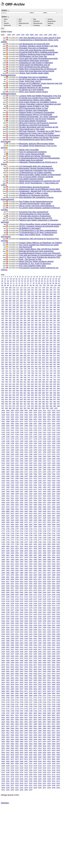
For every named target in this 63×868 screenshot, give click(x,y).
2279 (17, 625)
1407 (12, 478)
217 (55, 301)
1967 (17, 573)
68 (5, 283)
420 (36, 329)
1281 (31, 457)
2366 (58, 639)
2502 (26, 663)
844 (6, 389)
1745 (12, 535)
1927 (12, 566)
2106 (58, 595)
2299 (49, 628)
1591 (21, 509)
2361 (35, 639)
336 (21, 318)
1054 (3, 419)
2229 (26, 617)
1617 (21, 514)
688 (21, 367)
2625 (54, 682)
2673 (35, 691)
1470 (3, 489)
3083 (8, 761)
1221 (54, 446)
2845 (49, 720)
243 (32, 305)
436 (36, 332)
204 (6, 301)
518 (43, 342)
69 (8, 283)
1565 (21, 505)
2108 (8, 597)
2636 (44, 685)
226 (29, 303)
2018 (12, 582)
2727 (44, 700)
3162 (12, 775)
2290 (8, 628)
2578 (17, 676)
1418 (3, 481)
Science (50, 19)
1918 (31, 564)
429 (10, 332)
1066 (58, 419)
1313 (58, 461)
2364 (49, 639)
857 (55, 389)
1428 (49, 481)
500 (36, 340)
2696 (21, 696)
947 (32, 402)
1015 (3, 413)
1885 (58, 557)
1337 (49, 465)
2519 (44, 665)
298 (58, 312)
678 (43, 364)
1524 (12, 498)
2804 (40, 713)
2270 (35, 623)
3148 (8, 772)
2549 (3, 671)
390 (43, 325)
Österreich (36, 21)
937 (55, 400)
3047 (21, 755)
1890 (21, 560)
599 (47, 353)
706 (29, 369)
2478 (35, 658)
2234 (49, 617)
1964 (3, 573)
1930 (26, 566)
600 (51, 353)
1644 (26, 518)
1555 (35, 503)
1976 (58, 573)
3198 (58, 779)
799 (18, 382)
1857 (49, 553)
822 (43, 384)
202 (58, 299)
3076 (35, 759)
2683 (21, 693)
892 (6, 395)
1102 (44, 426)
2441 (44, 652)
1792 (49, 542)
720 (21, 371)
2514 (21, 665)
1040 (58, 415)
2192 (35, 610)
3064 (40, 757)
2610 (44, 680)
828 (6, 386)
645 (40, 360)
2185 (3, 610)
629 (40, 358)
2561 (58, 671)
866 (29, 391)
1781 (58, 540)
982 (43, 406)
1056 (12, 419)
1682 (21, 525)
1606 (55, 35)
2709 (21, 698)
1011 (44, 410)
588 (6, 353)
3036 (31, 753)
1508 (58, 494)
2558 (44, 671)
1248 (58, 450)
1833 (58, 549)
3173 (3, 777)
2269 (31, 623)
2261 (54, 621)
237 (10, 305)
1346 (31, 468)
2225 (8, 617)
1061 (35, 419)
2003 (3, 579)
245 (40, 305)
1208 (54, 443)
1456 (58, 485)
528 (21, 345)
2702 (49, 696)
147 (32, 292)
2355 (8, 639)
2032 (17, 584)
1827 (31, 549)
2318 (17, 632)
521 (55, 342)
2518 (40, 665)
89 (5, 285)
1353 (3, 470)
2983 (26, 744)
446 (14, 334)
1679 (8, 525)
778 (58, 378)
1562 (8, 505)
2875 (8, 726)
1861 (8, 555)
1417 (58, 478)
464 (21, 336)
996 (36, 408)
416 (21, 329)
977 (25, 406)
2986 (40, 744)
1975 (54, 573)
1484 (8, 492)
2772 (12, 709)
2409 (17, 647)
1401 (44, 476)
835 (32, 386)
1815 (35, 546)
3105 (49, 764)
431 (18, 332)
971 (3, 406)
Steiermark (7, 25)
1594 (35, 509)
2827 (26, 718)
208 (21, 301)
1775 (31, 540)
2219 (40, 614)
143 (18, 292)
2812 (17, 715)
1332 (26, 465)
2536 (3, 669)
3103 (40, 764)
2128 (40, 599)
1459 (12, 487)
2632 (26, 685)
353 (25, 321)
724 (36, 371)
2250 (3, 621)
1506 (49, 494)
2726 (40, 700)
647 (47, 360)
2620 (31, 682)
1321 (35, 463)
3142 (40, 770)
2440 (40, 652)
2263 (3, 623)
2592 (21, 678)
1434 (17, 483)
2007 (21, 579)
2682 (17, 693)
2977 (58, 742)
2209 (54, 612)
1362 (44, 470)
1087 (35, 424)
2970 (26, 742)
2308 (31, 630)
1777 (40, 540)
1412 (35, 478)
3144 (49, 770)
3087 (26, 761)
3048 (26, 755)
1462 (26, 487)
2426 (35, 650)
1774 (26, 540)
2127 (35, 599)
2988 (49, 744)
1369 (17, 472)
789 (40, 380)
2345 (21, 636)
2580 (26, 676)
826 (58, 384)
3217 (26, 783)
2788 (26, 711)
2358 (21, 639)
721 (25, 371)
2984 (31, 744)
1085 (26, 424)
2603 (12, 680)
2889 (12, 729)
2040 (54, 584)
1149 (21, 435)
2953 (8, 739)
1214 (21, 446)
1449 (26, 485)
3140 (31, 770)
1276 (8, 457)
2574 (58, 674)
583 (47, 351)
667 (3, 364)
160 (21, 294)
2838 (17, 720)
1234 (54, 448)
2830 (40, 718)
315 (3, 316)
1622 (44, 514)
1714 (49, 529)
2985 (35, 744)
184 (51, 296)
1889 (17, 560)
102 (44, 285)
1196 (58, 441)
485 (40, 338)
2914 (8, 733)
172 (6, 296)
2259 (44, 621)
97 (28, 285)
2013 (49, 579)
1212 (12, 446)
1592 (26, 509)
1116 (49, 428)
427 (3, 332)
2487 (17, 661)
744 (51, 373)
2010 (35, 579)
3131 (49, 768)
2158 (58, 603)
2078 (49, 590)
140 (6, 292)
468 (36, 336)
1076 (44, 421)
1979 (12, 575)
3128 (35, 768)
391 (47, 325)
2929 (17, 735)
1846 (58, 551)
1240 (21, 450)
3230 (26, 786)
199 (47, 299)
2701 (44, 696)
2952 (3, 739)
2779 (44, 709)
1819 (54, 546)
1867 (35, 555)
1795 (3, 544)
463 (18, 336)
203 (3, 301)
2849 (8, 722)
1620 (35, 514)
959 (18, 404)
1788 (31, 542)
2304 (12, 630)
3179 (31, 777)
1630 (21, 516)
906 (58, 395)
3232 (35, 786)
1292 (21, 459)
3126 (26, 768)
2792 (44, 711)
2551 (12, 671)
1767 (54, 538)
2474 (17, 658)
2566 (21, 674)
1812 (21, 546)
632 (51, 358)
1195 (54, 441)
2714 (44, 698)
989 (10, 408)
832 (21, 386)
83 (48, 283)
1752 (44, 535)
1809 (8, 546)
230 (43, 303)
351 (18, 321)
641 (25, 360)
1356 (17, 470)
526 (14, 345)
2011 (40, 579)
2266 (17, 623)
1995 (26, 577)
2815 (31, 715)
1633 (35, 516)
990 (14, 408)
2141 (40, 601)
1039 (54, 415)
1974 (49, 573)
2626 (58, 682)
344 (51, 318)
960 (21, 404)
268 (6, 310)
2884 (49, 726)
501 (40, 340)
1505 (44, 494)
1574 (3, 507)
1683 (26, 525)
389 (40, 325)
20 (48, 277)
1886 (3, 560)
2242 (26, 619)
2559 (49, 671)
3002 (54, 746)
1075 (40, 421)
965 (40, 404)
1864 (21, 555)
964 (36, 404)
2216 (26, 614)
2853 (26, 722)
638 (14, 360)
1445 (8, 485)
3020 (17, 750)
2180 (40, 608)
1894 (40, 560)
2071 (17, 590)
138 (58, 290)
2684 (26, 693)
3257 (31, 790)
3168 (40, 775)
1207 (49, 443)
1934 (44, 566)
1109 (17, 428)
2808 (58, 713)
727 (47, 371)
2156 (49, 603)
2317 (12, 632)
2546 (49, 669)
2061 (31, 588)
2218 (35, 614)
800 (21, 382)
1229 (31, 448)
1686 (40, 525)
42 (50, 279)
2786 (17, 711)
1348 (40, 468)
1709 (26, 529)
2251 (8, 621)
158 (14, 294)
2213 (12, 614)
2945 (31, 737)
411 (3, 329)
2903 (17, 731)
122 (58, 288)
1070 (17, 421)
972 (6, 406)
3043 (3, 755)
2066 (54, 588)
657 (25, 362)
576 (21, 351)
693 (40, 367)
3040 (49, 753)
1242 (31, 450)
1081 (8, 424)
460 (6, 336)
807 (47, 382)
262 (43, 307)
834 (29, 386)
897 (25, 395)
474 (58, 336)
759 (47, 375)
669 (10, 364)
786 (29, 380)
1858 (54, 553)
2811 (12, 715)
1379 (3, 474)
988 (6, 408)
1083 (17, 424)
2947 (40, 737)
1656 (21, 520)
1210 (3, 446)
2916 (17, 733)
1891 (26, 560)
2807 (54, 713)
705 (25, 369)
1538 (17, 500)
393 (55, 325)
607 (18, 356)
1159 (8, 437)
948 (36, 402)
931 (32, 400)
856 (51, 389)
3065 (44, 757)
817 (25, 384)
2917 (21, 733)
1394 (12, 476)
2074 (31, 590)
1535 (3, 500)
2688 (44, 693)
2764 (35, 707)
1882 (44, 557)
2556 (35, 671)
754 (29, 375)
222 (14, 303)
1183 (58, 439)
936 (51, 400)
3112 (21, 766)
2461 (17, 656)
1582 (40, 507)
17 (40, 277)
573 (10, 351)
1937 (58, 566)
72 (16, 283)
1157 (58, 435)
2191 (31, 610)
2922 (44, 733)
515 (32, 342)
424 (51, 329)
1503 (35, 494)
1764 (40, 538)
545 (25, 347)
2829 (35, 718)
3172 (58, 775)
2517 (35, 665)
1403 (54, 476)
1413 (40, 478)
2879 (26, 726)
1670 (26, 522)
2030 (8, 584)
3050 (35, 755)
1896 (49, 560)
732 (6, 373)
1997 (35, 577)
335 (18, 318)
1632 (31, 516)
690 (29, 367)
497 (25, 340)
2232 (40, 617)
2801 (26, 713)
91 (11, 285)
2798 (12, 713)
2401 (40, 645)
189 (10, 299)
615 (47, 356)
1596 (9, 35)
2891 (21, 729)
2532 (44, 667)
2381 (8, 643)
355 (32, 321)
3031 (8, 753)
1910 (54, 562)
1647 (40, 518)
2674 (40, 691)
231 (47, 303)
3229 (21, 786)
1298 (49, 459)
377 (55, 323)
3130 (44, 768)
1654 (12, 520)
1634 (40, 516)
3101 (31, 764)
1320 (31, 463)
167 (47, 294)
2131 (54, 599)
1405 (3, 478)
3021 (21, 750)
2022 (31, 582)
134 (43, 290)
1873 (3, 557)
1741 (54, 533)
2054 (58, 586)
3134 (3, 770)
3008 (21, 748)
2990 (58, 744)
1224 (8, 448)
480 (21, 338)
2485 (8, 661)
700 (6, 369)
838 (43, 386)
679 (47, 364)
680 (51, 364)
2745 (8, 704)
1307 (31, 461)
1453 (44, 485)
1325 (54, 463)
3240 (12, 788)
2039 (49, 584)
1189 (26, 441)
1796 (8, 544)
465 (25, 336)
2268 (26, 623)
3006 (12, 748)
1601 (32, 35)
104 (52, 285)
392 (51, 325)
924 (6, 400)
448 (21, 334)
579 (32, 351)
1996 (31, 577)
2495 (54, 661)
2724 (31, 700)
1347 (35, 468)
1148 (17, 435)
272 (21, 310)
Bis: (46, 13)
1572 (54, 505)
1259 (49, 452)
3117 (44, 766)
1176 (26, 439)
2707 (12, 698)
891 (3, 395)
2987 (44, 744)
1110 (21, 428)
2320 (26, 632)
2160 (8, 606)
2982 (21, 744)
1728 (54, 531)
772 (36, 378)
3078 (44, 759)
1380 (8, 474)
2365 (54, 639)
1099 (31, 426)
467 (32, 336)
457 (55, 334)
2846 (54, 720)
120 (51, 288)
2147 (8, 603)
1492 (44, 492)
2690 (54, 693)
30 (16, 279)
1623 (49, 514)
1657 (26, 520)
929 (25, 400)
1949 (54, 568)
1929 (21, 566)
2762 (26, 707)
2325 (49, 632)
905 (55, 395)
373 (40, 323)
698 (58, 367)
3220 (40, 783)
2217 (31, 614)
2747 (17, 704)
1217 (35, 446)
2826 (21, 718)
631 (47, 358)
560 (21, 349)
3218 (31, 783)
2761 (21, 707)
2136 (17, 601)
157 (10, 294)
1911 (58, 562)
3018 (8, 750)
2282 (31, 625)
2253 (17, 621)
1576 (12, 507)
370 (29, 323)
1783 (8, 542)
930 (29, 400)
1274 (58, 454)
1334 (35, 465)
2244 (35, 619)
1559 (54, 503)
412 (6, 329)
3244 (31, 788)
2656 (17, 689)
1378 (58, 472)
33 (25, 279)
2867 (31, 724)
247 (47, 305)
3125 (21, 768)
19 (45, 277)
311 (47, 314)
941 (10, 402)
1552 (21, 503)
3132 (54, 768)
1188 (21, 441)
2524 (8, 667)
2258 (40, 621)
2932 (31, 735)
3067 (54, 757)
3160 (3, 775)
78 (33, 283)
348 (6, 321)
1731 (8, 533)
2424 (26, 650)
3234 (44, 786)
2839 (21, 720)
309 (40, 314)
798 (14, 382)
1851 (21, 553)
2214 (17, 614)
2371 (21, 641)
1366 (3, 472)
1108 (12, 428)
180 (36, 296)
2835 (3, 720)
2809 (3, 715)
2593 (26, 678)
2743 (58, 702)
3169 (44, 775)
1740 (49, 533)
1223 (3, 448)
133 (40, 290)
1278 (17, 457)
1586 (58, 507)
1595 (40, 509)
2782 (58, 709)
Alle (8, 11)
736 (21, 373)
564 (36, 349)
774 (43, 378)
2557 (40, 671)
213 (40, 301)
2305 (17, 630)
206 (14, 301)
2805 (44, 713)
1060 (31, 419)
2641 (8, 687)
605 (10, 356)
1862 (12, 555)
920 (51, 397)
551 (47, 347)
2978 (3, 744)
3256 (26, 790)
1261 (58, 452)
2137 (21, 601)
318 (14, 316)
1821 (3, 549)
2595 (35, 678)
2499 (12, 663)
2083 (12, 593)
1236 (3, 450)
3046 (17, 755)
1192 (40, 441)
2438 (31, 652)
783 (18, 380)
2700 (40, 696)
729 (55, 371)
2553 (21, 671)
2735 (21, 702)
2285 (44, 625)
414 (14, 329)
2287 (54, 625)
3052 (44, 755)
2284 (40, 625)
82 (45, 283)
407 (47, 327)
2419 (3, 650)
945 (25, 402)
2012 (44, 579)
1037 (44, 415)
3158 (54, 772)
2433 (8, 652)
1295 (35, 459)
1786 (21, 542)
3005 (8, 748)
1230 (35, 448)
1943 (26, 568)
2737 (31, 702)
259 (32, 307)
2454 (44, 654)
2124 (21, 599)
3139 (26, 770)
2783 (3, 711)
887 (47, 393)
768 (21, 378)
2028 (58, 582)
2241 (21, 619)
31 (19, 279)
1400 (40, 476)
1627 (8, 516)
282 (58, 310)
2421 (12, 650)
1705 (8, 529)
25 (2, 279)
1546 (54, 500)
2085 (21, 593)
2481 (49, 658)
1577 (17, 507)
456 (51, 334)
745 (55, 373)
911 (18, 397)
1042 (8, 417)
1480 (49, 489)
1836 (12, 551)
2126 (31, 599)
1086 (31, 424)
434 (29, 332)
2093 (58, 593)
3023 (31, 750)
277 (40, 310)
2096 (12, 595)
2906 (31, 731)
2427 (40, 650)
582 (43, 351)
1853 (31, 553)
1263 (8, 454)
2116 (44, 597)
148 (36, 292)
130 (29, 290)
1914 (12, 564)
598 (43, 353)
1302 (8, 461)
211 (32, 301)
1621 (40, 514)
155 (3, 294)
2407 (8, 647)
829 (10, 386)
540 (6, 347)
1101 (40, 426)
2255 (26, 621)
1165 (35, 437)
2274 (54, 623)
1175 (21, 439)
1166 (40, 437)
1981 (21, 575)
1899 (3, 562)
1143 (54, 432)
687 (18, 367)
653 (10, 362)
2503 (31, 663)
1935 (49, 566)
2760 (17, 707)
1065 (54, 419)
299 (3, 314)
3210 (54, 781)
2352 (54, 636)
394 (58, 325)
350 (14, 321)
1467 (49, 487)
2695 (17, 696)
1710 (31, 529)
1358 (26, 470)
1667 (12, 522)
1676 (54, 522)
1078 (54, 421)
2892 (26, 729)
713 (55, 369)
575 (18, 351)
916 (36, 397)
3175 (12, 777)
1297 (44, 459)
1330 (17, 465)
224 (21, 303)
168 (51, 294)
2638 (54, 685)
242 (29, 305)
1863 (17, 555)
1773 (21, 540)
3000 (44, 746)
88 (2, 285)
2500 (17, 663)
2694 (12, 696)
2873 (58, 724)
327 (47, 316)
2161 (12, 606)
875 (3, 393)
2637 (49, 685)
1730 (3, 533)
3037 (35, 753)
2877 (17, 726)
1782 (3, 542)
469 (40, 336)
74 (22, 283)
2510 (3, 665)
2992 (8, 746)
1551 (17, 503)
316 (6, 316)
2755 (54, 704)
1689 (54, 525)
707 (32, 369)
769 (25, 378)
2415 (44, 647)
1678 (3, 525)
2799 (17, 713)
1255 (31, 452)
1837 (17, 551)
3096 (8, 764)
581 (40, 351)
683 (3, 367)
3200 (8, 781)
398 (14, 327)
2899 (58, 729)
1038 (49, 415)
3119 (54, 766)
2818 (44, 715)
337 (25, 318)
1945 (35, 568)
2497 (3, 663)
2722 (21, 700)
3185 (58, 777)
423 (47, 329)
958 (14, 404)
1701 (49, 527)
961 (25, 404)
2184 (58, 608)
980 (36, 406)
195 (32, 299)
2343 (12, 636)
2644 (21, 687)
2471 (3, 658)
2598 (49, 678)
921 (55, 397)
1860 (3, 555)
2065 (49, 588)
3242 (21, 788)
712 (51, 369)
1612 (58, 511)
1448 (21, 485)
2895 (40, 729)
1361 (40, 470)
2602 (8, 680)
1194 (49, 441)
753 (25, 375)
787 (32, 380)
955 (3, 404)
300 (6, 314)
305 (25, 314)
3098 (17, 764)
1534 (58, 498)
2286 (49, 625)
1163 (26, 437)
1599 (23, 35)
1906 (35, 562)
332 (6, 318)
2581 (31, 676)
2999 (40, 746)
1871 (54, 555)
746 (58, 373)
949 (40, 402)
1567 (31, 505)
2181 (44, 608)
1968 (21, 573)
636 (6, 360)
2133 (3, 601)
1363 (49, 470)
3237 (58, 786)
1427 (44, 481)
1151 (31, 435)
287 (18, 312)
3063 (35, 757)
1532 (49, 498)
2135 (12, 601)
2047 (26, 586)
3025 (40, 750)
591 (18, 353)
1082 (12, 424)
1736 (31, 533)
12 (26, 277)
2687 (40, 693)
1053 (58, 417)
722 (29, 371)
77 (31, 283)
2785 (12, 711)
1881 (40, 557)
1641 (12, 518)
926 (14, 400)
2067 (58, 588)
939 (3, 402)
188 (6, 299)
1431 (3, 483)
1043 (12, 417)
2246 (44, 619)
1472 (12, 489)
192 (21, 299)
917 (40, 397)
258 (29, 307)
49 (11, 281)
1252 (17, 452)
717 (10, 371)
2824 (12, 718)
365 (10, 323)
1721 (21, 531)
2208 (49, 612)
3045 (12, 755)
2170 (54, 606)
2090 (44, 593)
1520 (54, 496)
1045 (21, 417)
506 (58, 340)
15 (34, 277)
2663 (49, 689)
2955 (17, 739)
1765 (44, 538)
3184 (54, 777)
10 (20, 277)
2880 (31, 726)
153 (55, 292)
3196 (49, 779)
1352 (58, 468)
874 (58, 391)
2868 (35, 724)
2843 (40, 720)
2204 (31, 612)
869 (40, 391)
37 (36, 279)
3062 (31, 757)
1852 (26, 553)
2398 (26, 645)
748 (6, 375)
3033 (17, 753)
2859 (54, 722)
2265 (12, 623)
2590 (12, 678)
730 (58, 371)
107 (3, 288)
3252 (8, 790)
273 (25, 310)
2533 (49, 667)
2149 (17, 603)
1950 (58, 568)
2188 (17, 610)
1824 (17, 549)
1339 (58, 465)
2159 (3, 606)
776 (51, 378)
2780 (49, 709)
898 (29, 395)
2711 (31, 698)
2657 (21, 689)
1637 (54, 516)
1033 (26, 415)
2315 (3, 632)
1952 (8, 571)
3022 (26, 750)
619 (3, 358)
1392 (3, 476)
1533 (54, 498)
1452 (40, 485)
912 (21, 397)
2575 (3, 676)
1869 (44, 555)
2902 (12, 731)
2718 (3, 700)
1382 (17, 474)
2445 (3, 654)
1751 (40, 535)
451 (32, 334)
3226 (8, 786)
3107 (58, 764)
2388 (40, 643)
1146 (8, 435)
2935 (44, 735)
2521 (54, 665)
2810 (8, 715)
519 (47, 342)
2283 (35, 625)
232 (51, 303)
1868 (40, 555)
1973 (44, 573)
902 (43, 395)
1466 (44, 487)
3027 (49, 750)
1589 (12, 509)
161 (25, 294)
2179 (35, 608)
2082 (8, 593)
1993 (17, 577)
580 (36, 351)
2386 (31, 643)
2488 (21, 661)
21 (51, 277)
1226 (17, 448)
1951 (3, 571)
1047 (31, 417)
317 (10, 316)
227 (32, 303)
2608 (35, 680)
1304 (17, 461)
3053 (49, 755)
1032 (21, 415)
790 (43, 380)
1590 (17, 509)
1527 (26, 498)
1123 (21, 430)
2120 (3, 599)
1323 (44, 463)
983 (47, 406)
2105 (54, 595)
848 (21, 389)
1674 (44, 522)
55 (28, 281)
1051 (49, 417)
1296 (40, 459)
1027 (58, 413)
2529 (31, 667)
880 (21, 393)
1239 (17, 450)
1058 (21, 419)
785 (25, 380)
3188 (12, 779)
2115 (40, 597)
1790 (40, 542)
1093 (3, 426)
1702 (54, 527)
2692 (3, 696)
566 (43, 349)
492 (6, 340)
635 (3, 360)
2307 (26, 630)
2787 (21, 711)
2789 (31, 711)
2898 (54, 729)
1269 (35, 454)
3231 (31, 786)
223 (18, 303)
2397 (21, 645)
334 (14, 318)
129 (25, 290)
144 (21, 292)
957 (10, 404)
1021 (31, 413)
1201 (21, 443)
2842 (35, 720)
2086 (26, 593)
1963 (58, 571)
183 (47, 296)
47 (5, 281)
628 (36, 358)
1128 (44, 430)
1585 (54, 507)
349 (10, 321)
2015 (58, 579)
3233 (40, 786)
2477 (31, 658)
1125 (31, 430)
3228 (17, 786)
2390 (49, 643)
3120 (58, 766)
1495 (58, 492)
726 (43, 371)
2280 (21, 625)
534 (43, 345)
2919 (31, 733)
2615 (8, 682)
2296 (35, 628)
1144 (58, 432)
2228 (21, 617)
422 (43, 329)
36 (33, 279)
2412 (31, 647)
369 (25, 323)
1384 (26, 474)
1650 (54, 518)
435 (32, 332)
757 (40, 375)
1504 (40, 494)
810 (58, 382)
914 (29, 397)
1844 (49, 551)
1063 (44, 419)
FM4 (20, 21)
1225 (12, 448)
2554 (26, 671)
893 (10, 395)
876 (6, 393)
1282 (35, 457)
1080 (3, 424)
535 (47, 345)
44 (56, 279)
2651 (54, 687)
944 (21, 402)
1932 (35, 566)
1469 (58, 487)
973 (10, 406)
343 (47, 318)
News (6, 19)
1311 (49, 461)
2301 (58, 628)
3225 (3, 786)
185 (55, 296)
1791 (44, 542)
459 (3, 336)
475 (3, 338)
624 (21, 358)
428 (6, 332)
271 (18, 310)
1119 (3, 430)
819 (32, 384)
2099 (26, 595)
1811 (17, 546)
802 (29, 382)
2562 (3, 674)
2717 (58, 698)
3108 (3, 766)
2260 (49, 621)
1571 (49, 505)
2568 (31, 674)
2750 (31, 704)
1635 (44, 516)
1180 (44, 439)
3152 (26, 772)
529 (25, 345)
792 (51, 380)
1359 (31, 470)
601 (55, 353)
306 (29, 314)
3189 (17, 779)
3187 (8, 779)
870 (43, 391)
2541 (26, 669)
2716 (54, 698)
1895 (44, 560)
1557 (44, 503)
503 (47, 340)
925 (10, 400)
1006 (21, 410)
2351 (49, 636)
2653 (3, 689)
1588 (8, 509)
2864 (17, 724)
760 (51, 375)
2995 (21, 746)
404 (36, 327)
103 (48, 285)
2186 (8, 610)
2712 (35, 698)
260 (36, 307)
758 (43, 375)
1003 (8, 410)
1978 (8, 575)
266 (58, 307)
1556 (40, 503)
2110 (17, 597)
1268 (31, 454)
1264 (12, 454)
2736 (26, 702)
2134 (8, 601)
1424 (31, 481)
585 (55, 351)
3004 (3, 748)
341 (40, 318)
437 (40, 332)
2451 (31, 654)
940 (6, 402)
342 (43, 318)
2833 (54, 718)
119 (47, 288)
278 (43, 310)
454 (43, 334)
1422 (21, 481)
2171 (58, 606)
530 (29, 345)
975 (18, 406)
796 (6, 382)
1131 (58, 430)
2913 (3, 733)
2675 (44, 691)
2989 (54, 744)
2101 (35, 595)
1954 (17, 571)
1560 (58, 503)
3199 (3, 781)
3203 (21, 781)
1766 (49, 538)
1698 (35, 527)
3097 (12, 764)
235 (3, 305)
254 (14, 307)
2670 (21, 691)
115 (32, 288)
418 (29, 329)
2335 (35, 634)
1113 (35, 428)
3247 (44, 788)
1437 (31, 483)
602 (58, 353)
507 (3, 342)
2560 (54, 671)
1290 (12, 459)
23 (57, 277)
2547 (54, 669)
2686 (35, 693)
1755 (58, 535)
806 (43, 382)
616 (51, 356)
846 (14, 389)
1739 (44, 533)
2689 (49, 693)
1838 (21, 551)
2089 (40, 593)
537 (55, 345)
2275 (58, 623)
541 (10, 347)
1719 (12, 531)
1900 (8, 562)
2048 (31, 586)
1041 (3, 417)
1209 (58, 443)
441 (55, 332)
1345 (26, 468)
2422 (17, 650)
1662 (49, 520)
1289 (8, 459)
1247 (54, 450)
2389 (44, 643)
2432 (3, 652)
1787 (26, 542)
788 (36, 380)
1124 (26, 430)
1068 (8, 421)
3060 (21, 757)
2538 (12, 669)
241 (25, 305)
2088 (35, 593)
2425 (31, 650)
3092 (49, 761)
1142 (49, 432)
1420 (12, 481)
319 (18, 316)
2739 (40, 702)
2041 (58, 584)
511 (18, 342)
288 (21, 312)
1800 (26, 544)
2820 (54, 715)
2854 (31, 722)
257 (25, 307)
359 (47, 321)
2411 (26, 647)
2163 (21, 606)
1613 (3, 514)
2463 (26, 656)
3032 (12, 753)
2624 (49, 682)
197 (40, 299)
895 (18, 395)
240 (21, 305)
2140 (35, 601)
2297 (40, 628)
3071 (12, 759)
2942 (17, 737)
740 (36, 373)
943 (18, 402)
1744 (8, 535)
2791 (40, 711)
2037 (40, 584)
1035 (35, 415)
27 (8, 279)
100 (37, 285)
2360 (31, 639)
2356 (12, 639)
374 (43, 323)
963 (32, 404)
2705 (3, 698)
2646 (31, 687)
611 (32, 356)
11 (23, 277)
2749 (26, 704)
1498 (12, 494)
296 (51, 312)
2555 (31, 671)
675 (32, 364)
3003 (58, 746)
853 (40, 389)
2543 (35, 669)
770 (29, 378)
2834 (58, 718)
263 (47, 307)
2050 (40, 586)
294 (43, 312)
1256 (35, 452)
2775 (26, 709)
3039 (44, 753)
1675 (49, 522)
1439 (40, 483)
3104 (44, 764)
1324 (49, 463)
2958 (31, 739)
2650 (49, 687)
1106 (3, 428)
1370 (21, 472)
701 (10, 369)
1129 (49, 430)
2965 (3, 742)
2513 (17, 665)
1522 (3, 498)
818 (29, 384)
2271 (40, 623)
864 (21, 391)
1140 (40, 432)
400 (21, 327)
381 (10, 325)
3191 (26, 779)
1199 (12, 443)
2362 (40, 639)
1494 (54, 492)
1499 (17, 494)
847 (18, 389)
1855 (40, 553)
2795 (58, 711)
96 (25, 285)
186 (58, 296)
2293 (21, 628)
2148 (12, 603)
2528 (26, 667)
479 (18, 338)
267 (3, 310)
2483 (58, 658)
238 (14, 305)
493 (10, 340)
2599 (54, 678)
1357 (21, 470)
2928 (12, 735)
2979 (8, 744)
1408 (17, 478)
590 (14, 353)
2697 (26, 696)
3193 (35, 779)
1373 (35, 472)
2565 (17, 674)
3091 (44, 761)
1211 (8, 446)
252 (6, 307)
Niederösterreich (24, 23)
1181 (49, 439)
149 (40, 292)
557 (10, 349)
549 (40, 347)
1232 (44, 448)
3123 (12, 768)
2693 (8, 696)
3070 (8, 759)
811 (3, 384)
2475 (21, 658)
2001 (54, 577)
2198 (3, 612)
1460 (17, 487)
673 (25, 364)
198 (43, 299)
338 (29, 318)
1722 (26, 531)
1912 (3, 564)
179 (32, 296)
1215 (26, 446)
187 (3, 299)
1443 (58, 483)
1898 (58, 560)
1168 (49, 437)
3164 (21, 775)
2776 (31, 709)
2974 (44, 742)
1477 (35, 489)
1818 (49, 546)
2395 (12, 645)
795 (3, 382)
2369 (12, 641)
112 (21, 288)
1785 (17, 542)
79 (36, 283)
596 (36, 353)
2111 (21, 597)
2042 (3, 586)
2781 (54, 709)
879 (18, 393)
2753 (44, 704)
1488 (26, 492)
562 (29, 349)
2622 (40, 682)
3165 (26, 775)
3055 (58, 755)
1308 (35, 461)
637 (10, 360)
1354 (8, 470)
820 (36, 384)
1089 (44, 424)
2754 (49, 704)
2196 (54, 610)
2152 (31, 603)
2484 (3, 661)
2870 (44, 724)
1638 (58, 516)
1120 (8, 430)
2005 (12, 579)
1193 (44, 441)
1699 (40, 527)
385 (25, 325)
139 (3, 292)
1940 (12, 568)
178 (29, 296)
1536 (8, 500)
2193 (40, 610)
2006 (17, 579)
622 (14, 358)
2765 (40, 707)
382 (14, 325)
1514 (26, 496)
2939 (3, 737)
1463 (31, 487)
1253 (21, 452)
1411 (31, 478)
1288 (3, 459)
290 (29, 312)
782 (14, 380)
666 (58, 362)
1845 (54, 551)
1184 (3, 441)
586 (58, 351)
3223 (54, 783)
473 (55, 336)
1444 (3, 485)
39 (42, 279)
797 (10, 382)
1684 (31, 525)
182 (43, 296)
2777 (35, 709)
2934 (40, 735)
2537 (8, 669)
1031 (17, 415)
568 (51, 349)
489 (55, 338)
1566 (26, 505)
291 (32, 312)
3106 (54, 764)
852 (36, 389)
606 (14, 356)
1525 (17, 498)
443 (3, 334)
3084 (12, 761)
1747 (21, 535)
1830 (44, 549)
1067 (3, 421)
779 (3, 380)
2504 (35, 663)
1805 (49, 544)
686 (14, 367)
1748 (26, 535)
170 (58, 294)
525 (10, 345)
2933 (35, 735)
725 (40, 371)
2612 (54, 680)
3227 (12, 786)
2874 (3, 726)
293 (40, 312)
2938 (58, 735)
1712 (40, 529)
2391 (54, 643)
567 (47, 349)
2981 (17, 744)
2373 (31, 641)
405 (40, 327)
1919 (35, 564)
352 (21, 321)
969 (55, 404)
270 (14, 310)
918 (43, 397)
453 (40, 334)
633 (55, 358)
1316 (12, 463)
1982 (26, 575)
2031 (12, 584)
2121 (8, 599)
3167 (35, 775)
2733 (12, 702)
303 (18, 314)
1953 (12, 571)
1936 (54, 566)
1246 (49, 450)
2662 (44, 689)
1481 (54, 489)
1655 (17, 520)
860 (6, 391)
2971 (31, 742)
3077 (40, 759)
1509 (3, 496)
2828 (31, 718)
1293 (26, 459)
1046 (26, 417)
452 (36, 334)
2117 (49, 597)
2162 (17, 606)
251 (3, 307)
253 (10, 307)
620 (6, 358)
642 (29, 360)
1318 (21, 463)
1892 (31, 560)
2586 (54, 676)
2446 (8, 654)
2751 (35, 704)
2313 (54, 630)
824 (51, 384)
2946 (35, 737)
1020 (26, 413)
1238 (12, 450)
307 (32, 314)
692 (36, 367)
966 (43, 404)
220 (6, 303)
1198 (8, 443)
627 (32, 358)
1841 (35, 551)
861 (10, 391)
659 (32, 362)
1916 (21, 564)
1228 (26, 448)
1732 (12, 533)
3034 (21, 753)
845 (10, 389)
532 (36, 345)
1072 (26, 421)
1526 (21, 498)
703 (18, 369)
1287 (58, 457)
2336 (40, 634)
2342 (8, 636)
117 (40, 288)
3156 (44, 772)
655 (18, 362)
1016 (8, 413)
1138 (31, 432)
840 (51, 386)
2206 (40, 612)
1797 (12, 544)
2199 (8, 612)
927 (18, 400)
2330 (12, 634)
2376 (44, 641)
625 (25, 358)
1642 (17, 518)
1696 (26, 527)
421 (40, 329)
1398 (31, 476)
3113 (26, 766)
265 (55, 307)
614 (43, 356)
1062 (40, 419)
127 (18, 290)
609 (25, 356)
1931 (31, 566)
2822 (3, 718)
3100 (26, 764)
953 (55, 402)
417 (25, 329)
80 (39, 283)
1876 (17, 557)
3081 (58, 759)
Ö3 (5, 21)
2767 (49, 707)
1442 (54, 483)
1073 (31, 421)
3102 (35, 764)
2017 (8, 582)
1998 (40, 577)
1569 (40, 505)
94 (19, 285)
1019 (21, 413)
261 (40, 307)
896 (21, 395)
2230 (31, 617)
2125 (26, 599)
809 (55, 382)
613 (40, 356)
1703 (58, 527)
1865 (26, 555)
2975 (49, 742)
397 (10, 327)
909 (10, 397)
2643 (17, 687)
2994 (17, 746)
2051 (44, 586)
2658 (26, 689)
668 (6, 364)
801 (25, 382)
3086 (21, 761)
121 (55, 288)
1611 (54, 511)
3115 (35, 766)
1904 (26, 562)
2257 (35, 621)
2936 (49, 735)
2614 (3, 682)
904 (51, 395)
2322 (35, 632)
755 (32, 375)
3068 (58, 757)
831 (18, 386)
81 (42, 283)
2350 (44, 636)
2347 (31, 636)
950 (43, 402)
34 (28, 279)
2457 (58, 654)
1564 (17, 505)
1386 (35, 474)
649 (55, 360)
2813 (21, 715)
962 (29, 404)
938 (58, 400)
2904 (21, 731)
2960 (40, 739)
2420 (8, 650)
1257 (40, 452)
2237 (3, 619)
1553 (26, 503)
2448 (17, 654)
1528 (31, 498)
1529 (35, 498)
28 (11, 279)
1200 (17, 443)
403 (32, 327)
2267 (21, 623)
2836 (8, 720)
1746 (17, 535)
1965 (8, 573)
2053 (54, 586)
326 (43, 316)
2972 (35, 742)
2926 (3, 735)
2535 (58, 667)
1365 (58, 470)
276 (36, 310)
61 (45, 281)
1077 (49, 421)
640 (21, 360)
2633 (31, 685)
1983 (31, 575)
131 (32, 290)
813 (10, 384)
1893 (35, 560)
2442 (49, 652)
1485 (12, 492)
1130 (54, 430)
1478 (40, 489)
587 (3, 353)
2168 (44, 606)
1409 (21, 478)
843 (3, 389)
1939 (8, 568)
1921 (44, 564)
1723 (31, 531)
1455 (54, 485)
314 (58, 314)
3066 (49, 757)
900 (36, 395)
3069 (3, 759)
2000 (49, 577)
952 (51, 402)
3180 (35, 777)
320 (21, 316)
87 (59, 283)
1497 (8, 494)
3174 (8, 777)
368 (21, 323)
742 (43, 373)
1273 (54, 454)
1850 (17, 553)
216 (51, 301)
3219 (35, 783)
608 (21, 356)
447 (18, 334)
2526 (17, 667)
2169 (49, 606)
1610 (49, 511)
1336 (44, 465)
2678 (58, 691)
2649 (44, 687)
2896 (44, 729)
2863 (12, 724)
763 (3, 378)
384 (21, 325)
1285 (49, 457)
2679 (3, 693)
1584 (49, 507)
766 (14, 378)
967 (47, 404)
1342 (12, 468)
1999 (44, 577)
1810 (12, 546)
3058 (12, 757)
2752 (40, 704)
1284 (44, 457)
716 (6, 371)
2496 (58, 661)
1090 (49, 424)
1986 (44, 575)
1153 (40, 435)
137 (55, 290)
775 (47, 378)
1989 (58, 575)
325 (40, 316)
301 (10, 314)
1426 (40, 481)
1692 (8, 527)
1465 (40, 487)
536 (51, 345)
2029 (3, 584)
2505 (40, 663)
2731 (3, 702)
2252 (12, 621)
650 (58, 360)
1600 (27, 35)
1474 (21, 489)
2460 (12, 656)
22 (54, 277)
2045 (17, 586)
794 (58, 380)
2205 (35, 612)
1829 (40, 549)
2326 (54, 632)
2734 (17, 702)
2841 (31, 720)
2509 (58, 663)
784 (21, 380)
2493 (44, 661)
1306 (26, 461)
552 (51, 347)
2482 (54, 658)
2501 (21, 663)
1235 (58, 448)
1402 (49, 476)
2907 (35, 731)
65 (56, 281)
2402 (44, 645)
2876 (12, 726)
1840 (31, 551)
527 (18, 345)
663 (47, 362)
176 (21, 296)
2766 (44, 707)
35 (31, 279)
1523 (8, 498)
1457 (3, 487)
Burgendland (52, 21)
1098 (26, 426)
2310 (40, 630)
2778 (40, 709)
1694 (17, 527)
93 (16, 285)
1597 (14, 35)
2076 (40, 590)
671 (18, 364)
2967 (12, 742)
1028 (3, 415)
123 (3, 290)
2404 (54, 645)
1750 (35, 535)
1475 (26, 489)
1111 (26, 428)
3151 (21, 772)
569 (55, 349)
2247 (49, 619)
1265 (17, 454)
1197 (3, 443)
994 (29, 408)
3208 (44, 781)
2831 (44, 718)
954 (58, 402)
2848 (3, 722)
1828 (35, 549)
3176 (17, 777)
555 (3, 349)
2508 (54, 663)
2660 (35, 689)
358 (43, 321)
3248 (49, 788)
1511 (12, 496)
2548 (58, 669)
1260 (54, 452)
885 (40, 393)
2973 (40, 742)
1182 (54, 439)
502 (43, 340)
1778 (44, 540)
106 (59, 285)
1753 (49, 535)
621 (10, 358)
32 (22, 279)
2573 (54, 674)
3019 (12, 750)
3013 (44, 748)
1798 (17, 544)
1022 (35, 413)
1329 (12, 465)
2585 (49, 676)
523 (3, 345)
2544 (40, 669)
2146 (3, 603)
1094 (8, 426)
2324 (44, 632)
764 (6, 378)
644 (36, 360)
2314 (58, 630)
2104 (49, 595)
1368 (12, 472)
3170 (49, 775)
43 (53, 279)
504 (51, 340)
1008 (31, 410)
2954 (12, 739)
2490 (31, 661)
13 (28, 277)
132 (36, 290)
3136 (12, 770)
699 (3, 369)
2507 (49, 663)
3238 (3, 788)
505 (55, 340)
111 (18, 288)
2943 (21, 737)
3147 (3, 772)
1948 (49, 568)
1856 (44, 553)
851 (32, 389)
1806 (54, 544)
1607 (35, 511)
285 (10, 312)
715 (3, 371)
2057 (12, 588)
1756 (3, 538)
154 (58, 292)
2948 (44, 737)
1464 (35, 487)
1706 (12, 529)
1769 (3, 540)
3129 (40, 768)
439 (47, 332)
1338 (54, 465)
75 (25, 283)
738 (29, 373)
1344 (21, 468)
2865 (21, 724)
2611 (49, 680)
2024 (40, 582)
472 (51, 336)
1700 (44, 527)
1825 (21, 549)
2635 (40, 685)
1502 (31, 494)
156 (6, 294)
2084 (17, 593)
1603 (41, 35)
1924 (58, 564)
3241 (17, 788)
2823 (8, 718)
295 (47, 312)
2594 (31, 678)
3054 (54, 755)
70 (11, 283)
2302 (3, 630)
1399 (35, 476)
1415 (49, 478)
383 (18, 325)
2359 (26, 639)
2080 (58, 590)
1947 (44, 568)
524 (6, 345)
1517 (40, 496)
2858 (49, 722)
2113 (31, 597)
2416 (49, 647)
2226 (12, 617)
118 (43, 288)
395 (3, 327)
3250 (58, 788)
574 (14, 351)
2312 (49, 630)
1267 (26, 454)
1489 (31, 492)
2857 (44, 722)
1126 (35, 430)
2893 (31, 729)
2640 (3, 687)
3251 (3, 790)
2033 (21, 584)
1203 (31, 443)
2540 (21, 669)
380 (6, 325)
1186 (12, 441)
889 (55, 393)
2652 (58, 687)
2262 (58, 621)
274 (29, 310)
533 (40, 345)
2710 (26, 698)
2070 (12, 590)
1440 (44, 483)
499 (32, 340)
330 (58, 316)
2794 (54, 711)
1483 (3, 492)
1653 (8, 520)
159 (18, 294)
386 (29, 325)
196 (36, 299)
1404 (58, 476)
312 (51, 314)
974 (14, 406)
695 (47, 367)
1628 (12, 516)
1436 (26, 483)
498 (29, 340)
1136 (21, 432)
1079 (58, 421)
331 (3, 318)
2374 (35, 641)
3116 (40, 766)
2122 (12, 599)
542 (14, 347)
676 (36, 364)
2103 (44, 595)
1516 (35, 496)
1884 (54, 557)
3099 (21, 764)
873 (55, 391)
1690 (58, 525)
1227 (21, 448)
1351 (54, 468)
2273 (49, 623)
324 (36, 316)
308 (36, 314)
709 (40, 369)
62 (48, 281)
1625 (58, 514)
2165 (31, 606)
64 (53, 281)
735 (18, 373)
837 (40, 386)
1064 (49, 419)
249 (55, 305)
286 (14, 312)
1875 (12, 557)
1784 (12, 542)
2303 (8, 630)
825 (55, 384)
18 (43, 277)
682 (58, 364)
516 (36, 342)
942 (14, 402)
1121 (12, 430)
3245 (35, 788)
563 (32, 349)
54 (25, 281)
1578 (21, 507)
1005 (17, 410)
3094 (58, 761)
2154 (40, 603)
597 (40, 353)
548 (36, 347)
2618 (21, 682)
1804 (44, 544)
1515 (31, 496)
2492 (40, 661)
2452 (35, 654)
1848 (8, 553)
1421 (17, 481)
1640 (8, 518)
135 (47, 290)
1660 (40, 520)
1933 (40, 566)
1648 (44, 518)
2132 (58, 599)
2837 (12, 720)
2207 (44, 612)
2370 (17, 641)
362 (58, 321)
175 (18, 296)
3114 (31, 766)
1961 (49, 571)
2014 (54, 579)
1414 (44, 478)
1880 (35, 557)
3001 (49, 746)
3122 (8, 768)
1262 (3, 454)
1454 (49, 485)
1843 (44, 551)
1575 (8, 507)
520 (51, 342)
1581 (35, 507)
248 (51, 305)
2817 (40, 715)
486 (43, 338)
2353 (58, 636)
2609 (40, 680)
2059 (21, 588)
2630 (17, 685)
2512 (12, 665)
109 (10, 288)
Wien (49, 25)
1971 (35, 573)
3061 (26, 757)
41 (48, 279)
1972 (40, 573)
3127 (31, 768)
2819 (49, 715)
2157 (54, 603)
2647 (35, 687)
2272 (44, 623)
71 (14, 283)
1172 (8, 439)
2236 (58, 617)
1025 (49, 413)
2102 (40, 595)
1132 (3, 432)
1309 (40, 461)
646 (43, 360)
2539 (17, 669)
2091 (49, 593)
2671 (26, 691)
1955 (21, 571)
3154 (35, 772)
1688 (49, 525)
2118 (54, 597)
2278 (12, 625)
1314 (3, 463)
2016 (3, 582)
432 (21, 332)
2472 (8, 658)
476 (6, 338)
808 (51, 382)
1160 (12, 437)
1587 (3, 509)
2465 (35, 656)
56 (31, 281)
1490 (35, 492)
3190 (21, 779)
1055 (8, 419)
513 (25, 342)
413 (10, 329)
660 (36, 362)
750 (14, 375)
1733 (17, 533)
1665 (3, 522)
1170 (58, 437)
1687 (44, 525)
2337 (44, 634)
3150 (17, 772)
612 (36, 356)
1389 (49, 474)
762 (58, 375)
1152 (35, 435)
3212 (3, 783)
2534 (54, 667)
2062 (35, 588)
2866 (26, 724)
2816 (35, 715)
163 (32, 294)
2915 (12, 733)
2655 (12, 689)
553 (55, 347)
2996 (26, 746)
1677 (58, 522)
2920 (35, 733)
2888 (8, 729)
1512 (17, 496)
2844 (44, 720)
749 (10, 375)
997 (40, 408)
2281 (26, 625)
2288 (58, 625)
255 (18, 307)
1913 (8, 564)
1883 (49, 557)
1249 (3, 452)
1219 (44, 446)
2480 (44, 658)
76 (28, 283)
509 (10, 342)
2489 (26, 661)
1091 (54, 424)
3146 (58, 770)
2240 (17, 619)
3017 (3, 750)
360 (51, 321)
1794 (58, 542)
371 (32, 323)
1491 (40, 492)
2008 (26, 579)
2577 (12, 676)
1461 (21, 487)
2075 (35, 590)
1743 (3, 535)
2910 (49, 731)
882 (29, 393)
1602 (36, 35)
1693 (12, 527)
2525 (12, 667)
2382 (12, 643)
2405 (58, 645)
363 (3, 323)
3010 (31, 748)
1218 (40, 446)
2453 (40, 654)
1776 (35, 540)
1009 (35, 410)
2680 (8, 693)
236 (6, 305)
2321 (31, 632)
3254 (17, 790)
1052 (54, 417)
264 (51, 307)
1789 (35, 542)
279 (47, 310)
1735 (26, 533)
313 (55, 314)
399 (18, 327)
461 (10, 336)
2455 (49, 654)
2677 (54, 691)
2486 (12, 661)
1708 (21, 529)
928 (21, 400)
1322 (40, 463)
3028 (54, 750)
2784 (8, 711)
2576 (8, 676)
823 (47, 384)
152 (51, 292)
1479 (44, 489)
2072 (21, 590)
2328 (3, 634)
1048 (35, 417)
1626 (3, 516)
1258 (44, 452)
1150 (26, 435)
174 (14, 296)
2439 (35, 652)
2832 (49, 718)
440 (51, 332)
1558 (49, 503)
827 (3, 386)
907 (3, 397)
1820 (58, 546)
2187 (12, 610)
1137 (26, 432)
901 (40, 395)
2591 (17, 678)
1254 (26, 452)
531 (32, 345)
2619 (26, 682)
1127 (40, 430)
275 (32, 310)
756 (36, 375)
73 (19, 283)
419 (32, 329)
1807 (58, 544)
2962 (49, 739)
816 (21, 384)
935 (47, 400)
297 (55, 312)
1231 (40, 448)
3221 (44, 783)
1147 (12, 435)
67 (2, 283)
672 (21, 364)
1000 (51, 408)
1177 (31, 439)
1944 (31, 568)
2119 (58, 597)
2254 (21, 621)
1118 (58, 428)
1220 (49, 446)
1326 (58, 463)
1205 (40, 443)
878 (14, 393)
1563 (12, 505)
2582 (35, 676)
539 (3, 347)
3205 (31, 781)
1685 (35, 525)
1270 (40, 454)
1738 (40, 533)
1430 (58, 481)
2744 (3, 704)
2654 (8, 689)
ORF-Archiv (13, 4)
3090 (40, 761)
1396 (21, 476)
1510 (8, 496)
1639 (3, 518)
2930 (21, 735)
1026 (54, 413)
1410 (26, 478)
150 (43, 292)
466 (29, 336)
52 (19, 281)
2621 (35, 682)
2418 (58, 647)
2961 (44, 739)
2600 (58, 678)
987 (3, 408)
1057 (17, 419)
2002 (58, 577)
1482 (58, 489)
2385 (26, 643)
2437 (26, 652)
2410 (21, 647)
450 (29, 334)
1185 (8, 441)
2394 (8, 645)
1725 (40, 531)
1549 (8, 503)
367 (18, 323)
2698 (31, 696)
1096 (17, 426)
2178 (31, 608)
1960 (44, 571)
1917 (26, 564)
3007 (17, 748)
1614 (8, 514)
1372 (31, 472)
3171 (54, 775)
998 (43, 408)
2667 (8, 691)
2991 (3, 746)
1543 (40, 500)
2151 (26, 603)
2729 (54, 700)
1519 (49, 496)
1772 (17, 540)
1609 (44, 511)
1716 (58, 529)
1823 (12, 549)
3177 (21, 777)
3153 (31, 772)
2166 (35, 606)
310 (43, 314)
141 (10, 292)
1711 (35, 529)
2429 (49, 650)
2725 (35, 700)
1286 (54, 457)
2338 (49, 634)
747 (3, 375)
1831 (49, 549)
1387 (40, 474)
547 (32, 347)
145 (25, 292)
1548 (3, 503)
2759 (12, 707)
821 (40, 384)
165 (40, 294)
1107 (8, 428)
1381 (12, 474)
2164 (26, 606)
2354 (3, 639)
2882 (40, 726)
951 (47, 402)
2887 (3, 729)
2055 (3, 588)
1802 (35, 544)
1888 (12, 560)
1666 (8, 522)
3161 (8, 775)
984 (51, 406)
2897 (49, 729)
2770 (3, 709)
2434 (12, 652)
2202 (21, 612)
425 (55, 329)
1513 (21, 496)
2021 (26, 582)
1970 (31, 573)
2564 (12, 674)
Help (35, 19)
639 (18, 360)
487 (47, 338)
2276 (3, 625)
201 (55, 299)
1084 (21, 424)
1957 (31, 571)
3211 (58, 781)
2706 (8, 698)
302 (14, 314)
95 (22, 285)
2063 (40, 588)
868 (36, 391)
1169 (54, 437)
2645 (26, 687)
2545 (44, 669)
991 (18, 408)
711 (47, 369)
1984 (35, 575)
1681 (17, 525)
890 (58, 393)
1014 (58, 410)
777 (55, 378)
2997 (31, 746)
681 (55, 364)
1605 (50, 35)
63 (50, 281)
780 (6, 380)
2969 (21, 742)
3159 (58, 772)
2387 (35, 643)
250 (58, 305)
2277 (8, 625)
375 (47, 323)
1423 (26, 481)
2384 (21, 643)
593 (25, 353)
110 (14, 288)
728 (51, 371)
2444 (58, 652)
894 (14, 395)
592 (21, 353)
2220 (44, 614)
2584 (44, 676)
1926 (8, 566)
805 (40, 382)
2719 (8, 700)
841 (55, 386)
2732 (8, 702)
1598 (18, 35)
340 (36, 318)
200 (51, 299)
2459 (8, 656)
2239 (12, 619)
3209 (49, 781)
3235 (49, 786)
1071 (21, 421)
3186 (3, 779)
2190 (26, 610)
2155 (44, 603)
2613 (58, 680)
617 (55, 356)
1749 (31, 535)
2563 (8, 674)
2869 (40, 724)
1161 (17, 437)
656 (21, 362)
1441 (49, 483)
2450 (26, 654)
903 (47, 395)
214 (43, 301)
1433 (12, 483)
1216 (31, 446)
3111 (17, 766)
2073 (26, 590)
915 (32, 397)
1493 (49, 492)
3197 (54, 779)
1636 (49, 516)
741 (40, 373)
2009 (31, 579)
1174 (17, 439)
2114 (35, 597)
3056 (3, 757)
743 (47, 373)
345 (55, 318)
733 (10, 373)
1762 (31, 538)
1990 (3, 577)
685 (10, 367)
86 (56, 283)
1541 (31, 500)
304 (21, 314)
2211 (3, 614)
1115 (44, 428)
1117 (54, 428)
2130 (49, 599)
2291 (12, 628)
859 (3, 391)
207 (18, 301)
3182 (44, 777)
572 (6, 351)
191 (18, 299)
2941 (12, 737)
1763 (35, 538)
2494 (49, 661)
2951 (58, 737)
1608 (40, 511)
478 (14, 338)
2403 (49, 645)
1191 (35, 441)
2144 (54, 601)
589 (10, 353)
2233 (44, 617)
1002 (3, 410)
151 (47, 292)
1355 (12, 470)
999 (47, 408)
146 (29, 292)
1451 (35, 485)
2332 (21, 634)
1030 (12, 415)
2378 (54, 641)
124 (6, 290)
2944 (26, 737)
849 (25, 389)
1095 (12, 426)
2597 (44, 678)
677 (40, 364)
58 (36, 281)
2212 (8, 614)
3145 (54, 770)
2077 (44, 590)
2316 (8, 632)
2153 (35, 603)
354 (29, 321)
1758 (12, 538)
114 (29, 288)
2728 (49, 700)
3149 (12, 772)
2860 (58, 722)
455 (47, 334)
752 (21, 375)
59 (39, 281)
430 (14, 332)
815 (18, 384)
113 (25, 288)
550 (43, 347)
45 (59, 279)
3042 (58, 753)
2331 (17, 634)
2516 (31, 665)
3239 (8, 788)
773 (40, 378)
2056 (8, 588)
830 (14, 386)
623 (18, 358)
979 (32, 406)
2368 (8, 641)
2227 (17, 617)
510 (14, 342)
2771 (8, 709)
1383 (21, 474)
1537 (12, 500)
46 (2, 281)
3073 (21, 759)
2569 (35, 674)
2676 (49, 691)
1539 (21, 500)
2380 (3, 643)
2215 (21, 614)
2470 (58, 656)
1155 (49, 435)
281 (55, 310)
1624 (54, 514)
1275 (3, 457)
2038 (44, 584)
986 (58, 406)
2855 (35, 722)
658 (29, 362)
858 (58, 389)
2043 (8, 586)
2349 (40, 636)
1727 (49, 531)
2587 (58, 676)
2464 (31, 656)
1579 (26, 507)
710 (43, 369)
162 (29, 294)
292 (36, 312)
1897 (54, 560)
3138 (21, 770)
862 (14, 391)
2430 (54, 650)
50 (14, 281)
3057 (8, 757)
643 (32, 360)
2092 (54, 593)
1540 (26, 500)
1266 (21, 454)
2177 (26, 608)
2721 (17, 700)
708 (36, 369)
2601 (3, 680)
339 (32, 318)
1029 (8, 415)
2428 (44, 650)
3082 (3, 761)
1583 (44, 507)
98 (31, 285)
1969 (26, 573)
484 (36, 338)
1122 (17, 430)
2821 (58, 715)
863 (18, 391)
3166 (31, 775)
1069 (12, 421)
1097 (21, 426)
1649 (49, 518)
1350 (49, 468)
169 (55, 294)
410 (58, 327)
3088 (31, 761)
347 (3, 321)
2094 (3, 595)
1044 (17, 417)
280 (51, 310)
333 (10, 318)
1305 (21, 461)
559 (18, 349)
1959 (40, 571)
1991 (8, 577)
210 (29, 301)
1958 (35, 571)
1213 (17, 446)
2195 (49, 610)
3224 (58, 783)
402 (29, 327)
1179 (40, 439)
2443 (54, 652)
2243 (31, 619)
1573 (58, 505)
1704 (3, 529)
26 (5, 279)
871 (47, 391)
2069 (8, 590)
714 (58, 369)
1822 (8, 549)
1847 (3, 553)
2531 (40, 667)
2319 (21, 632)
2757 (3, 707)
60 (42, 281)
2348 (35, 636)
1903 (21, 562)
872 (51, 391)
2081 (3, 593)
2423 (21, 650)
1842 (40, 551)
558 (14, 349)
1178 (35, 439)
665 (55, 362)
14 (31, 277)
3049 (31, 755)
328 (51, 316)
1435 (21, 483)
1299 (54, 459)
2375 (40, 641)
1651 (58, 518)
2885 (54, 726)
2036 (35, 584)
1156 (54, 435)
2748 (21, 704)
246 (43, 305)
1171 (3, 439)
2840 (26, 720)
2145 (58, 601)
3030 (3, 753)
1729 (58, 531)
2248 (54, 619)
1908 (44, 562)
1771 (12, 540)
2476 (26, 658)
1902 (17, 562)
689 (25, 367)
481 (25, 338)
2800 (21, 713)
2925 (58, 733)
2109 (12, 597)
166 (43, 294)
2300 (54, 628)
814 (14, 384)
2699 (35, 696)
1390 (54, 474)
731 (3, 373)
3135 (8, 770)
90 (8, 285)
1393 (8, 476)
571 (3, 351)
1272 (49, 454)
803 (32, 382)
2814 (26, 715)
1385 (31, 474)
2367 (3, 641)
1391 (58, 474)
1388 (44, 474)
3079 (49, 759)
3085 (17, 761)
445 (10, 334)
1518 (44, 496)
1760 (21, 538)
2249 (58, 619)
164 (36, 294)
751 (18, 375)
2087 (31, 593)
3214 (12, 783)
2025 (44, 582)
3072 (17, 759)
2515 (26, 665)
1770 (8, 540)
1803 (40, 544)
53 (22, 281)
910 (14, 397)
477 (10, 338)
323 (32, 316)
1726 (44, 531)
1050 (44, 417)
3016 (58, 748)
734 (14, 373)
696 (51, 367)
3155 (40, 772)
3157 (49, 772)
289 (25, 312)
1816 (40, 546)
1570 (44, 505)
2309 (35, 630)
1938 (3, 568)
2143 (49, 601)
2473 (12, 658)
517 (40, 342)
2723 (26, 700)
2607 (31, 680)
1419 (8, 481)
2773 (17, 709)
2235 (54, 617)
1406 (8, 478)
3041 (54, 753)
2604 (17, 680)
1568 (35, 505)
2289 (3, 628)
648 (51, 360)
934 (43, 400)
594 (29, 353)
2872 (54, 724)
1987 (49, 575)
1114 (40, 428)
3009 (26, 748)
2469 (54, 656)
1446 (12, 485)
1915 (17, 564)
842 (58, 386)
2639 (58, 685)
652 (6, 362)
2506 (44, 663)
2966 (8, 742)
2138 (26, 601)
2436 (21, 652)
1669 (21, 522)
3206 (35, 781)
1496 (3, 494)
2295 (31, 628)
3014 (49, 748)
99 (33, 285)
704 (21, 369)
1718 (8, 531)
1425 (35, 481)
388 (36, 325)
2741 (49, 702)
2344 (17, 636)
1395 (17, 476)
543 (18, 347)
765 (10, 378)
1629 (17, 516)
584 (51, 351)
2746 (12, 704)
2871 (49, 724)
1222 (58, 446)
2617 (17, 682)
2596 (40, 678)
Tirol (20, 25)
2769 (58, 707)
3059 (17, 757)
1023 (40, 413)
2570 (40, 674)
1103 (49, 426)
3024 (35, 750)
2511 (8, 665)
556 (6, 349)
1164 (31, 437)
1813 (26, 546)
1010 (40, 410)
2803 (35, 713)
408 (51, 327)
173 (10, 296)
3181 (40, 777)
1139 (35, 432)
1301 (3, 461)
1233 (49, 448)
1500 (21, 494)
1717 (3, 531)
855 (47, 389)
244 (36, 305)
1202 (26, 443)
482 (29, 338)
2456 (54, 654)
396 (6, 327)
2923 (49, 733)
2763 (31, 707)
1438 (35, 483)
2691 (58, 693)
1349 (44, 468)
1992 (12, 577)
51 (16, 281)
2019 (17, 582)
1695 (21, 527)
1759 (17, 538)
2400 (35, 645)
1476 (31, 489)
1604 (46, 35)
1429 (54, 481)
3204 (26, 781)
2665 (58, 689)
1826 (26, 549)
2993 (12, 746)
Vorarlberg (36, 25)
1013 (54, 410)
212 (36, 301)
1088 (40, 424)
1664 (58, 520)
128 (21, 290)
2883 (44, 726)
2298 (44, 628)
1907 (40, 562)
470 (43, 336)
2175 (17, 608)
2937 (54, 735)
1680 (12, 525)
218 (58, 301)
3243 (26, 788)
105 (55, 285)
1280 (26, 457)
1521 (58, 496)
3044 (8, 755)
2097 (17, 595)
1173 (12, 439)
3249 (54, 788)
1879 (31, 557)
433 (25, 332)
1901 (12, 562)
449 (25, 334)
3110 (12, 766)
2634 (35, 685)
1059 (26, 419)
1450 (31, 485)
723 (32, 371)
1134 (12, 432)
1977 (3, 575)
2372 (26, 641)
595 (32, 353)
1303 (12, 461)
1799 (21, 544)
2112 (26, 597)
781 (10, 380)
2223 (58, 614)
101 (40, 285)
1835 (8, 551)
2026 (49, 582)
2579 (21, 676)
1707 (17, 529)
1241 (26, 450)
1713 (44, 529)
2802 (31, 713)
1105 (58, 426)
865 (25, 391)
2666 (3, 691)
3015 (54, 748)
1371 (26, 472)
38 (39, 279)
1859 (58, 553)
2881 (35, 726)
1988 (54, 575)
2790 (35, 711)
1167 (44, 437)
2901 (8, 731)
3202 (17, 781)
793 (55, 380)
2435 (17, 652)
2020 (21, 582)
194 (29, 299)
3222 (49, 783)
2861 (3, 724)
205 (10, 301)
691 (32, 367)
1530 (40, 498)
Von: (32, 13)
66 (59, 281)
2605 (21, 680)
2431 (58, 650)
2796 (3, 713)
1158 (3, 437)
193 (25, 299)
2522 (58, 665)
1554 (31, 503)
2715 (49, 698)
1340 (3, 468)
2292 (17, 628)
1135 (17, 432)
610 (29, 356)
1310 (44, 461)
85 (53, 283)
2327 (58, 632)
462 (14, 336)
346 (58, 318)
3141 (35, 770)
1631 (26, 516)
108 (6, 288)
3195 (44, 779)
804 (36, 382)
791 (47, 380)
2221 (49, 614)
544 (21, 347)
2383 (17, 643)
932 (36, 400)
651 (3, 362)
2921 (40, 733)
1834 (3, 551)
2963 (54, 739)
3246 (40, 788)
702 (14, 369)
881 (25, 393)
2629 (12, 685)
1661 (44, 520)
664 (51, 362)
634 (58, 358)
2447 (12, 654)
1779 (49, 540)
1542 (35, 500)
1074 (35, 421)
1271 (44, 454)
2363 (44, 639)
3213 (8, 783)
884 (36, 393)
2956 (21, 739)
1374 (40, 472)
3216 (21, 783)
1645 (31, 518)
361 (55, 321)
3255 (21, 790)
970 (58, 404)
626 (29, 358)
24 (60, 277)
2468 (49, 656)
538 (58, 345)
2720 (12, 700)
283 (3, 312)
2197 (58, 610)
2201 (17, 612)
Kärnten (6, 23)
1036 (40, 415)
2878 (21, 726)
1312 (54, 461)
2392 (58, 643)
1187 (17, 441)
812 (6, 384)
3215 (17, 783)
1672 (35, 522)
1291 (17, 459)
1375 (44, 472)
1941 (17, 568)
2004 (8, 579)
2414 (40, 647)
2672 (31, 691)
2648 (40, 687)
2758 (8, 707)
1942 (21, 568)
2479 (40, 658)
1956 (26, 571)
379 (3, 325)
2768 (54, 707)
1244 (40, 450)
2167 (40, 606)
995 (32, 408)
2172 (3, 608)
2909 (44, 731)
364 (6, 323)
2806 (49, 713)
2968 (17, 742)
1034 (31, 415)
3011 (35, 748)
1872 (58, 555)
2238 (8, 619)
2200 (12, 612)
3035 (26, 753)
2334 (31, 634)
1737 (35, 533)
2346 (26, 636)
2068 (3, 590)
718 (14, 371)
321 (25, 316)
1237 (8, 450)
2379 (58, 641)
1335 (40, 465)
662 (43, 362)
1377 (54, 472)
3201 (12, 781)
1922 (49, 564)
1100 (35, 426)
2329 (8, 634)
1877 (21, 557)
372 (36, 323)
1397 (26, 476)
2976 (54, 742)
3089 (35, 761)
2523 (3, 667)
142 (14, 292)
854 (43, 389)
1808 (3, 546)
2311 (44, 630)
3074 (26, 759)
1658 (31, 520)
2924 (54, 733)
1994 (21, 577)
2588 (3, 678)
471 (47, 336)
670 (14, 364)
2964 (58, 739)
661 (40, 362)
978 (29, 406)
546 (29, 347)
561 (25, 349)
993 (25, 408)
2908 (40, 731)
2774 (21, 709)
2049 (35, 586)
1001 (56, 408)
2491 (35, 661)
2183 (54, 608)
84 (50, 283)
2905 (26, 731)
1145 (3, 435)
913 (25, 397)
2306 (21, 630)
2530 (35, 667)
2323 (40, 632)
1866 (31, 555)
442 (58, 332)
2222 (54, 614)
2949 (49, 737)
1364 (54, 470)
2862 (8, 724)
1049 (40, 417)
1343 (17, 468)
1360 (35, 470)
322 (29, 316)
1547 (58, 500)
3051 (40, 755)
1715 (54, 529)
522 (58, 342)
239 (18, 305)
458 (58, 334)
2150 (21, 603)
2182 (49, 608)
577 (25, 351)
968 (51, 404)
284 (6, 312)
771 (32, 378)
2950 (54, 737)
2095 (8, 595)
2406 (3, 647)
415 (18, 329)
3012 (40, 748)
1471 (8, 489)
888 (51, 393)
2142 (44, 601)
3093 (54, 761)
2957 (26, 739)
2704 (58, 696)
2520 (49, 665)
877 (10, 393)
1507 (54, 494)
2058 (17, 588)
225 (25, 303)
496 (21, 340)
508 (6, 342)
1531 (44, 498)
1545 (49, 500)
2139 (31, 601)
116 (36, 288)
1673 (40, 522)
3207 (40, 781)
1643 (21, 518)
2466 (40, 656)
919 (47, 397)
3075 (31, 759)
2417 (54, 647)
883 (32, 393)
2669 (17, 691)
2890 (17, 729)
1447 (17, 485)
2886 (58, 726)
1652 (3, 520)
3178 (26, 777)
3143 (44, 770)
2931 (26, 735)
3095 (3, 764)
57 (33, 281)
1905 (31, 562)
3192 (31, 779)
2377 (49, 641)
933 (40, 400)
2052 (49, 586)
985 (55, 406)
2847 (58, 720)
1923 (54, 564)
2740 (44, 702)
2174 (12, 608)
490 (58, 338)
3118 (49, 766)
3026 (44, 750)
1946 (40, 568)
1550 (12, 503)
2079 (54, 590)
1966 (12, 573)
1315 (8, 463)
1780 (54, 540)
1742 (58, 533)
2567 (26, 674)
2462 (21, 656)
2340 (58, 634)
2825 (17, 718)
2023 (35, 582)
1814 (31, 546)
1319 (26, 463)
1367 (8, 472)
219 (3, 303)
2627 (3, 685)
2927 (8, 735)
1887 (8, 560)
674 (29, 364)
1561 (3, 505)
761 (55, 375)
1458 (8, 487)
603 (3, 356)
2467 (44, 656)
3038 (40, 753)
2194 (44, 610)
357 (40, 321)
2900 (3, 731)
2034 (26, 584)
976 (21, 406)
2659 (31, 689)
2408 (12, 647)
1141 (44, 432)
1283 (40, 457)
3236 (54, 786)
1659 (35, 520)
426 (58, 329)
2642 (12, 687)
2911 (54, 731)
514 (29, 342)
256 (21, 307)
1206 (44, 443)
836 (36, 386)
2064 (44, 588)
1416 (54, 478)
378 (58, 323)
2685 (31, 693)
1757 (8, 538)
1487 (21, 492)
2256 (31, 621)
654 (14, 362)
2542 (31, 669)
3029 (58, 750)
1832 (54, 549)
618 (58, 356)
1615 (12, 514)
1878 (26, 557)
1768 (58, 538)
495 (18, 340)
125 (10, 290)
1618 (26, 514)
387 (32, 325)
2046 (21, 586)
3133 (58, 768)
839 (47, 386)
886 (43, 393)
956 (6, 404)
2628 (8, 685)
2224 (3, 617)
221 (10, 303)
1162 (21, 437)
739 (32, 373)
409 (55, 327)
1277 (12, 457)
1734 (21, 533)
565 (40, 349)
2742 (54, 702)
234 (58, 303)
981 (40, 406)
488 (51, 338)
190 (14, 299)
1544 (44, 500)
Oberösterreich (38, 23)
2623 (44, 682)
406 (43, 327)
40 (45, 279)
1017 (12, 413)
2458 (3, 656)
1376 (49, 472)
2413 (35, 647)
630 (43, 358)
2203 (26, 612)
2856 (40, 722)
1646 (35, 518)
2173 (8, 608)
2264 (8, 623)
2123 (17, 599)
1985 (40, 575)
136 (51, 290)
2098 (21, 595)
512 (21, 342)
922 (58, 397)
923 (3, 400)
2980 (12, 744)
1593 (31, 509)
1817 (44, 546)
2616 (12, 682)
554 (58, 347)
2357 (17, 639)
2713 (40, 698)
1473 (17, 489)
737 (25, 373)
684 (6, 367)
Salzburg (50, 23)
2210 (58, 612)
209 (25, 301)
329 (55, 316)
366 (14, 323)
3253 (12, 790)
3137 (17, 770)
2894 (35, 729)
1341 (8, 468)
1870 (49, 555)
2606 (26, 680)
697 (55, 367)
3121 (3, 768)
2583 (40, 676)
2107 (3, 597)
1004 (12, 410)
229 (40, 303)
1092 (58, 424)
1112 (31, 428)
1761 (26, 538)
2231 (35, 617)
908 (6, 397)
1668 (17, 522)
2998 (35, 746)
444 (6, 334)
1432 (8, 483)
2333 (26, 634)
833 (25, 386)
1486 (17, 492)
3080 (54, 759)
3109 (8, 766)
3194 (40, 779)
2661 (40, 689)
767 (18, 378)
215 (47, 301)
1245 (44, 450)
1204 (35, 443)
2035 (31, 584)
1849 (12, 553)
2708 (17, 698)
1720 (17, 531)
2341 (3, 636)
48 (8, 281)
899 (32, 395)
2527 (21, 667)
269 (10, 310)
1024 (44, 413)
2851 (17, 722)
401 (25, 327)
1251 (12, 452)
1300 (58, 459)
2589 (8, 678)
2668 (12, 691)
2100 (31, 595)
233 (55, 303)
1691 (3, 527)
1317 (17, 463)
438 (43, 332)
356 (36, 321)
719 (18, 371)
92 (14, 285)
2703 (54, 696)
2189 (21, 610)
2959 (35, 739)
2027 (54, 582)
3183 (49, 777)
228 (36, 303)
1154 (44, 435)
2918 (26, 733)
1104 (54, 426)
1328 (8, 465)
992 (21, 408)
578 (29, 351)
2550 (8, 671)
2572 (49, 674)
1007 (26, 410)
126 (14, 290)
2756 (58, 704)
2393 (3, 645)
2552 (17, 671)
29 (14, 279)
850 (29, 389)
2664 (54, 689)
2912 (58, 731)
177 (25, 296)
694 (43, 367)
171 (3, 296)
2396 (17, 645)
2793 (49, 711)
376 (51, 323)
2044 (12, 586)
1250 (8, 452)
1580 (31, 507)
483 (32, 338)
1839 (26, 551)
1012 (49, 410)
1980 (17, 575)
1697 (31, 527)
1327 (3, 465)
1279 (21, 457)
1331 (21, 465)
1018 (17, 413)
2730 (58, 700)
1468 (54, 487)
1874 (8, 557)
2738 (35, 702)
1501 (26, 494)
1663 (54, 520)
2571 (44, 674)
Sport (20, 19)
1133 (8, 432)
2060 (26, 588)
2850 (12, 722)
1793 (54, 542)
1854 (35, 553)
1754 (54, 535)
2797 (8, 713)
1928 (17, 566)
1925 (3, 566)
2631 (21, 685)
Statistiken (5, 803)
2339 (54, 634)
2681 (12, 693)
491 (3, 340)
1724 (35, 531)
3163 (17, 775)
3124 (17, 768)
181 (40, 296)
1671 (31, 522)
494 (14, 340)
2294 (26, 628)
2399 (31, 645)
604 (6, 356)
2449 (21, 654)
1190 (31, 441)
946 (29, 402)
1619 (31, 514)
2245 (40, 619)
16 (37, 277)
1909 (49, 562)
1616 (17, 514)
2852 (21, 722)
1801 (31, 544)
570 (58, 349)
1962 (54, 571)
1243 (35, 450)
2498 (8, 663)
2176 (21, 608)
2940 (8, 737)
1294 (31, 459)
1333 (31, 465)
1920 (40, 564)
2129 (44, 599)
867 (32, 391)
